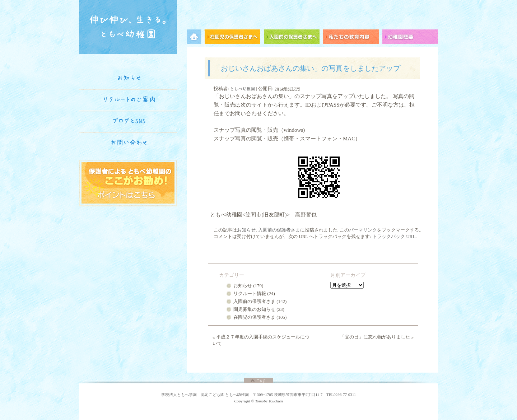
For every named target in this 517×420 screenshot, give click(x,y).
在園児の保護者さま (254, 317)
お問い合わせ (129, 143)
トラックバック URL (394, 236)
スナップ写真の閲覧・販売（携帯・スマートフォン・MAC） (287, 139)
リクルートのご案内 (129, 99)
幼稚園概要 (410, 38)
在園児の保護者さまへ (234, 38)
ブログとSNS (129, 121)
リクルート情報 (250, 293)
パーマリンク (363, 230)
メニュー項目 (196, 38)
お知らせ (246, 230)
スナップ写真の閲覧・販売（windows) (259, 130)
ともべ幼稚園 (243, 89)
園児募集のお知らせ (254, 309)
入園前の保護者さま (279, 230)
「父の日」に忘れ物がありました (377, 337)
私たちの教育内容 (353, 38)
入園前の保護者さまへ (294, 38)
